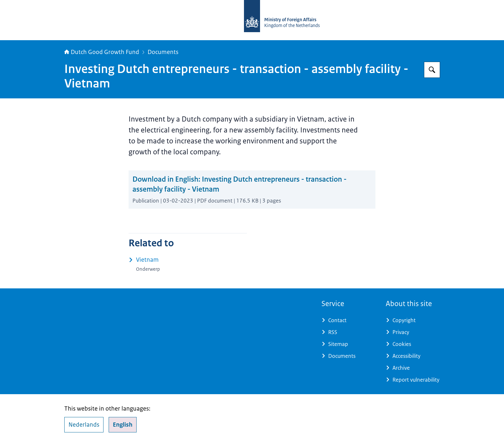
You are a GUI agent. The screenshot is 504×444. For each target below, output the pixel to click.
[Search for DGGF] (432, 70)
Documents (163, 52)
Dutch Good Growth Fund (102, 52)
